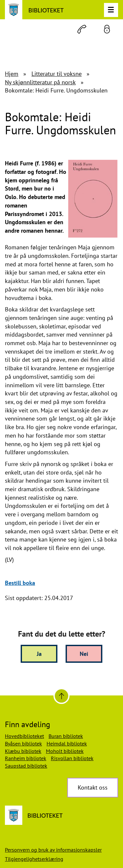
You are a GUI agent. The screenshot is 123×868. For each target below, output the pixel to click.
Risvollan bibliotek (72, 758)
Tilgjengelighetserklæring (34, 859)
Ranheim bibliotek (26, 758)
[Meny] (111, 10)
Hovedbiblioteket (24, 736)
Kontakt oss (93, 787)
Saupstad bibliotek (26, 766)
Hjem (12, 74)
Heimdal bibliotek (67, 743)
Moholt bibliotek (65, 751)
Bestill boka (20, 583)
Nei (84, 654)
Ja (39, 654)
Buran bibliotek (66, 736)
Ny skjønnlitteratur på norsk (40, 82)
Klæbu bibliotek (23, 751)
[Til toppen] (61, 696)
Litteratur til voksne (57, 74)
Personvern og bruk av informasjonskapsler (53, 850)
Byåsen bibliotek (23, 743)
